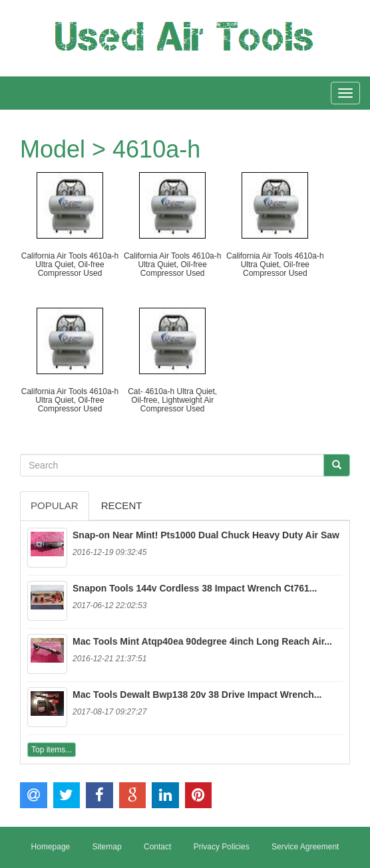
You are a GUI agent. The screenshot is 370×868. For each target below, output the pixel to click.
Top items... (52, 750)
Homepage (51, 847)
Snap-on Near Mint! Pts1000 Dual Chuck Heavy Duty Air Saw (206, 535)
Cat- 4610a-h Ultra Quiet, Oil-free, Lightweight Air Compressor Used (172, 400)
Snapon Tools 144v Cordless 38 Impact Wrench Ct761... (195, 588)
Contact (157, 847)
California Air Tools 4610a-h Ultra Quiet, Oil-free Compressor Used (70, 265)
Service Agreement (305, 847)
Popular (55, 505)
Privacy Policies (222, 847)
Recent (122, 505)
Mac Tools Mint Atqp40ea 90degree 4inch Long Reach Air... (202, 641)
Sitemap (107, 847)
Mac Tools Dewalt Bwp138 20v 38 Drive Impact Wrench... (197, 695)
